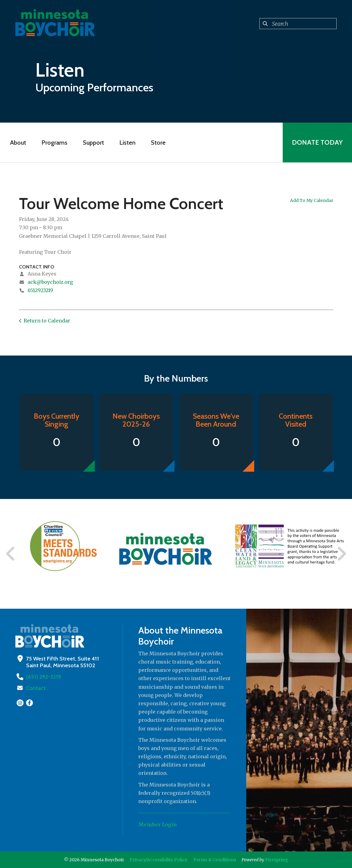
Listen (127, 143)
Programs (54, 143)
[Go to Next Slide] (341, 554)
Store (158, 143)
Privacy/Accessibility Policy (159, 860)
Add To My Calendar (312, 200)
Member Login (158, 824)
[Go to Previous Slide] (11, 554)
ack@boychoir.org (50, 282)
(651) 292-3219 (44, 677)
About (18, 143)
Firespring (277, 860)
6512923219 (40, 290)
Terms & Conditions (215, 860)
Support (93, 143)
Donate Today (317, 142)
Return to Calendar (47, 321)
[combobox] (298, 24)
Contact (36, 688)
